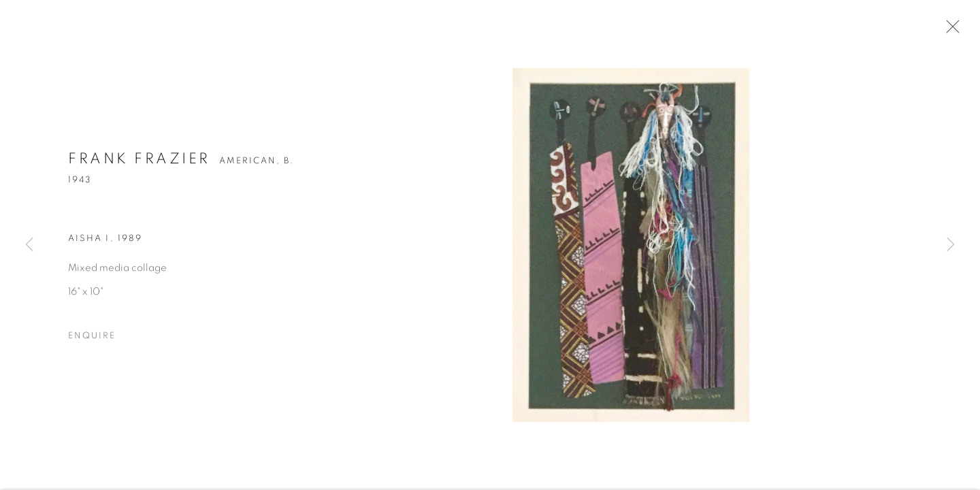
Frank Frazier (139, 161)
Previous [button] (29, 245)
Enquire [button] (92, 338)
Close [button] (949, 31)
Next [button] (951, 245)
